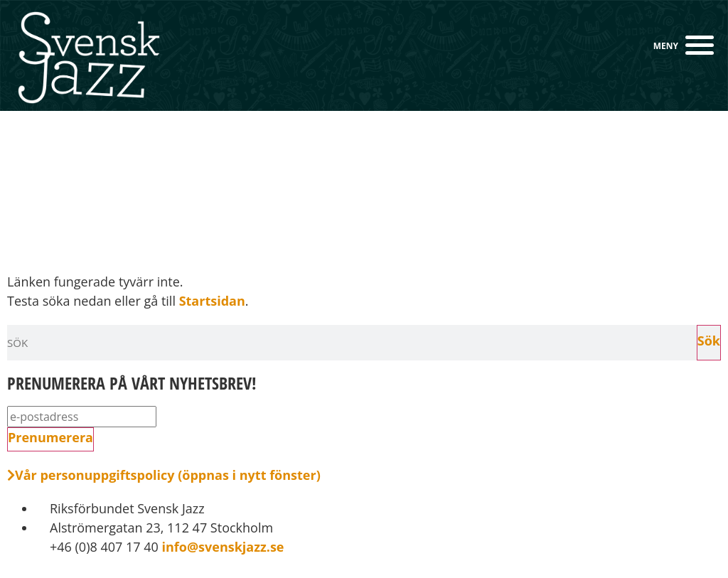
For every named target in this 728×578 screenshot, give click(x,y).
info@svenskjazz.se (221, 547)
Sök (709, 341)
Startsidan (212, 301)
